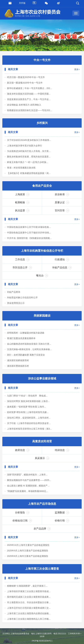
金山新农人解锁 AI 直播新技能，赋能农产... (28, 488)
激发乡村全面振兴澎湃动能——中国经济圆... (29, 94)
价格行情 (62, 523)
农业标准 (62, 196)
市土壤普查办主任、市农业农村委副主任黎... (29, 606)
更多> (77, 70)
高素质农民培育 (42, 444)
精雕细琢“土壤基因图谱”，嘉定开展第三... (27, 589)
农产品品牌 (42, 531)
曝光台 (42, 277)
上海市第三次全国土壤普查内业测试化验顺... (29, 617)
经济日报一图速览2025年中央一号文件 (26, 78)
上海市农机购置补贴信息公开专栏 (42, 252)
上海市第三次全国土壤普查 (42, 572)
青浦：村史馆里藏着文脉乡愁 (21, 168)
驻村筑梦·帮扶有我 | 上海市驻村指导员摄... (28, 414)
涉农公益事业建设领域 (42, 381)
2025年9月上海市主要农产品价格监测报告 (28, 554)
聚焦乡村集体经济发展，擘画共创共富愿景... (29, 157)
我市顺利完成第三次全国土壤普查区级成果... (29, 600)
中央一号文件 (42, 60)
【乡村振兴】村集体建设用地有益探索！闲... (29, 174)
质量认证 (62, 204)
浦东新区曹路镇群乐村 (18, 368)
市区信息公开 (22, 269)
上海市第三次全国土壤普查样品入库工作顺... (29, 622)
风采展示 (42, 461)
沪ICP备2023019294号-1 (42, 641)
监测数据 (62, 515)
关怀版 (22, 3)
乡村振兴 (42, 124)
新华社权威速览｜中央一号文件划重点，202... (29, 89)
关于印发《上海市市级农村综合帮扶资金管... (29, 425)
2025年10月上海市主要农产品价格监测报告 (28, 548)
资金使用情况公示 (16, 304)
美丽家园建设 (42, 317)
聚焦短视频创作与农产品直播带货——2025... (29, 483)
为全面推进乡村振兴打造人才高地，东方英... (29, 152)
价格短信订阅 (22, 523)
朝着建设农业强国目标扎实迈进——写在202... (29, 111)
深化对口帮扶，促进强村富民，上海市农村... (29, 420)
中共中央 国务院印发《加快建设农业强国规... (29, 239)
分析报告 (22, 515)
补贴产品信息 (62, 269)
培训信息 (62, 453)
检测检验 (22, 204)
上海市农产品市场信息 (42, 507)
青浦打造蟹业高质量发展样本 (21, 340)
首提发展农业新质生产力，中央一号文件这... (29, 100)
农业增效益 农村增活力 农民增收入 (24, 105)
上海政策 (22, 196)
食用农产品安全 (42, 187)
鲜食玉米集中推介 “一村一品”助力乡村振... (28, 163)
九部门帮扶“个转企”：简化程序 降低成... (27, 398)
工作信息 (22, 261)
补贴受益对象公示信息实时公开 (22, 299)
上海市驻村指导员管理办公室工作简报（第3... (29, 431)
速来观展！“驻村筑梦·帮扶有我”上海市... (27, 409)
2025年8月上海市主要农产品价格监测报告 (28, 559)
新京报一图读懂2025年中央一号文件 (25, 83)
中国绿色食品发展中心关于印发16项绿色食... (29, 228)
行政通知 (62, 261)
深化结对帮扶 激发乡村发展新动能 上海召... (28, 403)
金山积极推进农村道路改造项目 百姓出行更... (29, 346)
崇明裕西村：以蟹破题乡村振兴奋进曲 (26, 335)
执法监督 (22, 212)
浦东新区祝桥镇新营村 (18, 362)
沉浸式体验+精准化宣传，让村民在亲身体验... (29, 351)
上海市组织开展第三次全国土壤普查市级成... (29, 595)
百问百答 (62, 212)
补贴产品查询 (14, 293)
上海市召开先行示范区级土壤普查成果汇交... (29, 611)
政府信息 (22, 453)
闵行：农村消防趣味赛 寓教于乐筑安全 (26, 357)
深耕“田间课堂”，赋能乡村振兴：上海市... (27, 477)
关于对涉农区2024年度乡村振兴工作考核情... (29, 141)
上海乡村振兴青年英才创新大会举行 (25, 146)
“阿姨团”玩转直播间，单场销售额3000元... (28, 494)
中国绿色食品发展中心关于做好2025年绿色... (29, 234)
